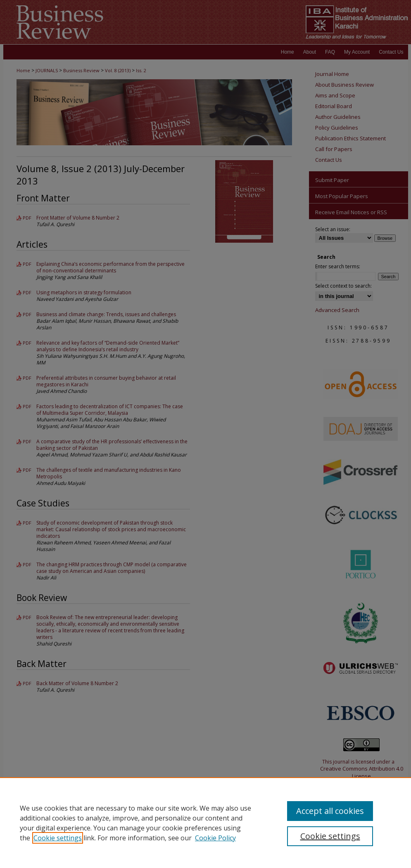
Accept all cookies (330, 811)
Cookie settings (58, 838)
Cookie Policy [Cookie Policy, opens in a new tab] (215, 838)
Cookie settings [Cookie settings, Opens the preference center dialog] (330, 836)
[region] (205, 823)
